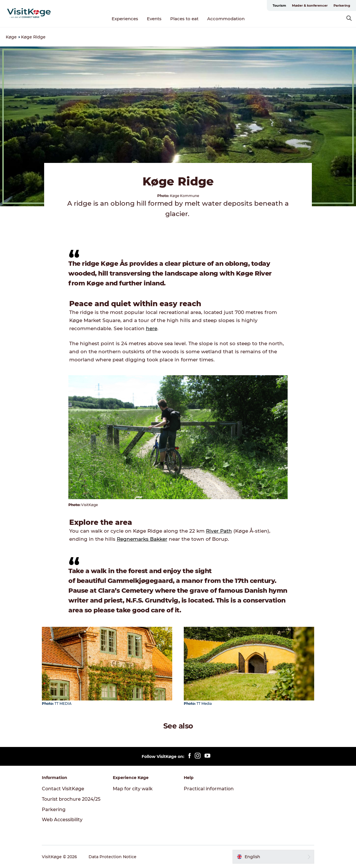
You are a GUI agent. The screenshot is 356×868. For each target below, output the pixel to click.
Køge (11, 37)
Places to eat (184, 19)
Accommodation (226, 19)
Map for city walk (133, 789)
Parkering (342, 5)
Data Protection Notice (113, 857)
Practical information (209, 789)
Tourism (279, 5)
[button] (273, 857)
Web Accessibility (62, 820)
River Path (219, 531)
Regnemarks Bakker (142, 539)
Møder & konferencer (310, 5)
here (152, 328)
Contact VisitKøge (63, 789)
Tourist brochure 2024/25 (71, 799)
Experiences (125, 19)
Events (154, 19)
